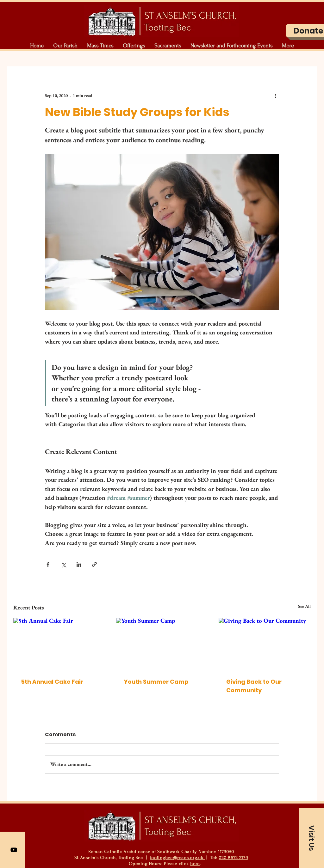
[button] (65, 46)
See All (304, 606)
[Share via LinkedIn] (79, 564)
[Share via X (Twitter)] (63, 564)
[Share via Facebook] (48, 564)
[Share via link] (94, 564)
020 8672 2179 (233, 858)
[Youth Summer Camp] (162, 644)
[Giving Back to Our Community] (265, 644)
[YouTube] (14, 850)
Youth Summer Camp (156, 682)
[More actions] (275, 95)
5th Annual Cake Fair (52, 682)
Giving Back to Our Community (254, 686)
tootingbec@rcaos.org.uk (177, 858)
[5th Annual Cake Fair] (59, 644)
